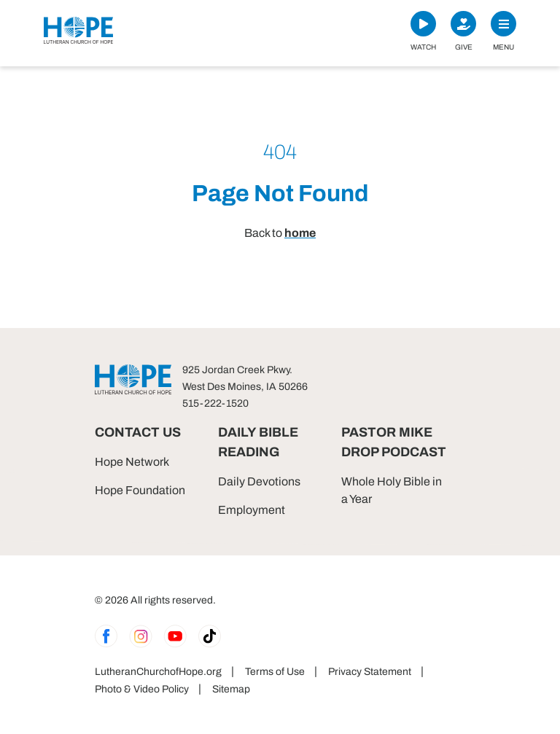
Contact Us (138, 432)
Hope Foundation (140, 490)
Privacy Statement (370, 672)
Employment (252, 510)
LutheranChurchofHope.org (158, 672)
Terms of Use (275, 672)
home (300, 233)
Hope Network (132, 462)
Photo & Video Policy (142, 689)
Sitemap (231, 689)
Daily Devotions (259, 481)
